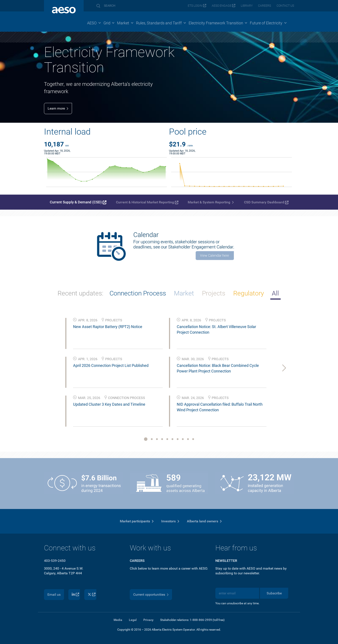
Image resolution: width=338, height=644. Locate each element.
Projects (214, 293)
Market (184, 293)
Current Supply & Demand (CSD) (76, 202)
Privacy (148, 620)
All (275, 293)
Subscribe (274, 593)
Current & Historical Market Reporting (145, 202)
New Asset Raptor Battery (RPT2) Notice (108, 327)
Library (247, 6)
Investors (168, 521)
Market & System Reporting (209, 202)
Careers (264, 6)
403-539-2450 (55, 561)
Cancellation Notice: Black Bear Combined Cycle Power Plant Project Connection (218, 368)
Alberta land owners (203, 521)
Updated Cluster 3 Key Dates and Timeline (109, 404)
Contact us (285, 6)
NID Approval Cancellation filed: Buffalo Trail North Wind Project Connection (220, 407)
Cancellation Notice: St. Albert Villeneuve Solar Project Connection (216, 329)
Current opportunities (149, 595)
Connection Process (138, 293)
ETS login (195, 6)
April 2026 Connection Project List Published (111, 365)
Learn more (56, 108)
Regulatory (249, 293)
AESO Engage (222, 6)
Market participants (135, 521)
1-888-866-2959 (201, 620)
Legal (133, 620)
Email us (54, 595)
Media (118, 620)
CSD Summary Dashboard (264, 202)
